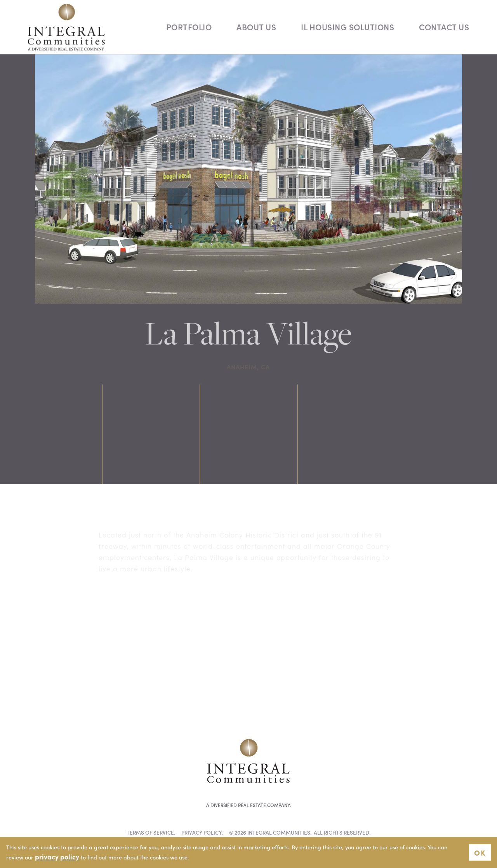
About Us (256, 27)
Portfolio (189, 27)
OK (480, 852)
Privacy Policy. (202, 832)
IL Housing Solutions (348, 27)
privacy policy (57, 857)
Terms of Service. (151, 832)
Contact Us (444, 27)
